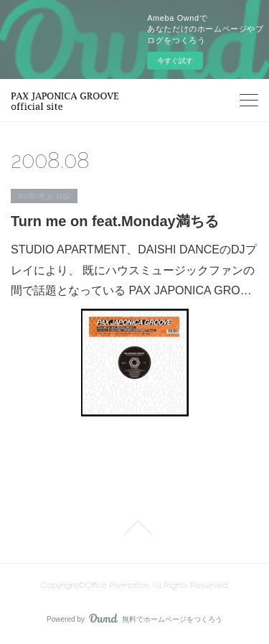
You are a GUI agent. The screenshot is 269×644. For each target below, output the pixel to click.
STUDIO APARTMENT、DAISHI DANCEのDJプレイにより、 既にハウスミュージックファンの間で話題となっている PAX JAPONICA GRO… (134, 270)
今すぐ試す (175, 61)
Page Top (134, 528)
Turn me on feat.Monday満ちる (115, 221)
